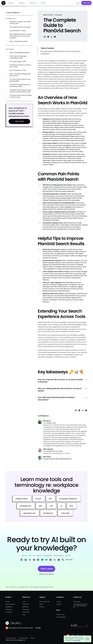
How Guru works (10, 604)
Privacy (33, 638)
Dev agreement (23, 638)
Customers (26, 604)
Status (41, 604)
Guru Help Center (45, 602)
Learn (24, 602)
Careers (59, 602)
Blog (24, 615)
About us (59, 604)
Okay (88, 639)
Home (7, 587)
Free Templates (61, 617)
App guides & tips (23, 587)
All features (9, 609)
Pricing (43, 3)
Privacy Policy (77, 640)
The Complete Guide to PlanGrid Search (42, 587)
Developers (26, 609)
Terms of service (11, 638)
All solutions (9, 612)
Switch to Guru (61, 614)
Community (26, 612)
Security (42, 607)
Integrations (9, 607)
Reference (14, 587)
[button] (12, 3)
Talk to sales (86, 3)
